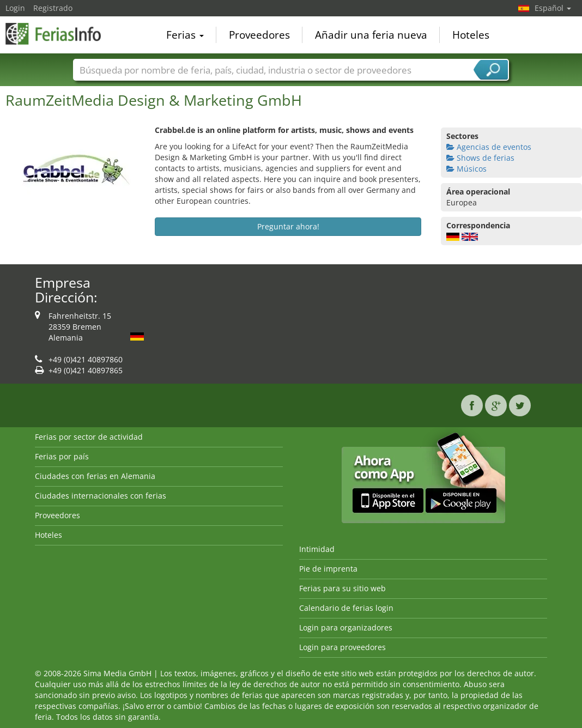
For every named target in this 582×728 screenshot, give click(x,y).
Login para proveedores (342, 647)
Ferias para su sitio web (342, 588)
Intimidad (317, 549)
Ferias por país (62, 456)
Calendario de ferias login (346, 608)
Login (15, 8)
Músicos (466, 169)
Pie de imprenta (328, 569)
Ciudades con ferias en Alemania (95, 476)
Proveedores (259, 35)
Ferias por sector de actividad (89, 437)
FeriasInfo (60, 34)
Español (553, 8)
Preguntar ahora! (288, 226)
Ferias (185, 35)
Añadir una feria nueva (371, 35)
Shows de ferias (480, 158)
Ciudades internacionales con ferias (101, 496)
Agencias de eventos (489, 147)
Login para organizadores (346, 627)
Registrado (53, 8)
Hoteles (471, 35)
